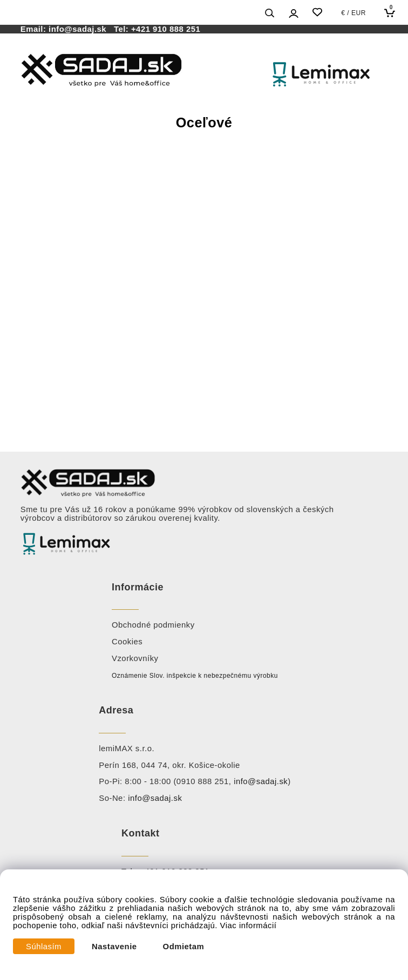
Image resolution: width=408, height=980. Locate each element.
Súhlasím (44, 947)
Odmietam (184, 947)
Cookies (127, 642)
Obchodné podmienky (153, 625)
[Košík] (392, 13)
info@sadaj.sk (80, 29)
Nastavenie (114, 947)
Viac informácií (249, 925)
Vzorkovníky (135, 658)
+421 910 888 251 (166, 29)
